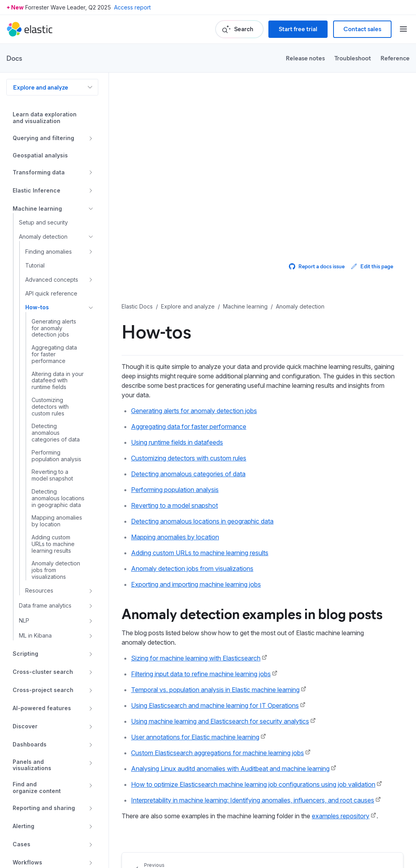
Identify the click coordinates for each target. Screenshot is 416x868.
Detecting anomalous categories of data (188, 474)
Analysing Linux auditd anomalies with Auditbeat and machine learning (230, 769)
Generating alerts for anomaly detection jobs (194, 411)
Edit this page (372, 266)
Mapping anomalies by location (175, 537)
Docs (14, 58)
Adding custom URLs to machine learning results (200, 553)
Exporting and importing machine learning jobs (196, 584)
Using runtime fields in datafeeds (177, 442)
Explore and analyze (41, 87)
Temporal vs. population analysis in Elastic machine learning (215, 690)
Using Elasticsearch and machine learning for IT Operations (215, 705)
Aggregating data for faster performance (189, 427)
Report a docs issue (317, 266)
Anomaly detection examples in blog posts (252, 613)
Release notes (305, 58)
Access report (132, 7)
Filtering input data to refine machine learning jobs (201, 674)
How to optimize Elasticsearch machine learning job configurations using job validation (253, 784)
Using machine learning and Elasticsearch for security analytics (220, 721)
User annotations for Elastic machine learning (195, 737)
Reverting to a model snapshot (174, 505)
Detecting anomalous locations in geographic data (202, 521)
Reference (395, 58)
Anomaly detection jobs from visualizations (192, 569)
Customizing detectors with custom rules (189, 458)
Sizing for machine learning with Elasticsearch (196, 658)
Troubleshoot (353, 58)
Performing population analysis (175, 490)
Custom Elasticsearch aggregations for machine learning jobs (217, 753)
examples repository (341, 816)
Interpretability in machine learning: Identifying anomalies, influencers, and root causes (253, 800)
